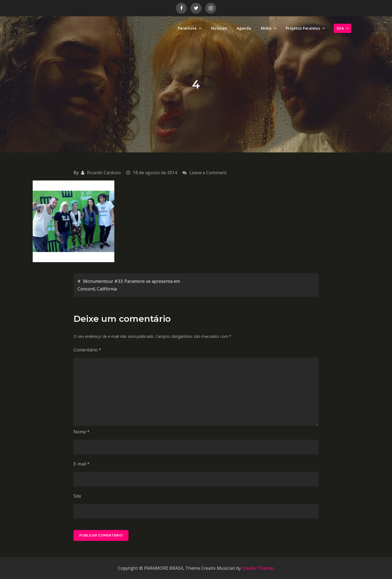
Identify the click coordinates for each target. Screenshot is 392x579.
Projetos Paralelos (303, 28)
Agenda (244, 28)
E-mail (82, 464)
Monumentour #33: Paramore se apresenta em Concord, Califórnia (129, 285)
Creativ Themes (258, 568)
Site (340, 28)
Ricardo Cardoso (104, 173)
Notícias (219, 28)
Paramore (187, 28)
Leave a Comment (208, 173)
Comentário (87, 350)
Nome (82, 432)
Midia (266, 28)
